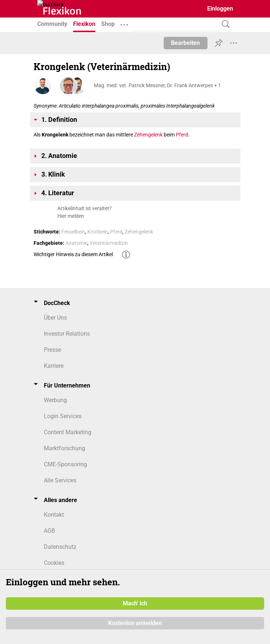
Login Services (63, 416)
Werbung (55, 400)
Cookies (54, 563)
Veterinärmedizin (109, 243)
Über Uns (55, 318)
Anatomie (76, 243)
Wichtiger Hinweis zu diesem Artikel (73, 254)
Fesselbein (73, 232)
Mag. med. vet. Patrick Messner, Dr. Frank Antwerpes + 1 (157, 85)
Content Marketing (68, 432)
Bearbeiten (185, 43)
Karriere (54, 366)
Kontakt (54, 515)
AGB (50, 531)
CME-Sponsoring (65, 464)
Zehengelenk (148, 135)
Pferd (182, 135)
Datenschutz (60, 547)
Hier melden (71, 216)
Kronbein (98, 232)
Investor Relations (67, 334)
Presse (52, 350)
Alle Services (60, 480)
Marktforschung (64, 448)
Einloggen (220, 9)
